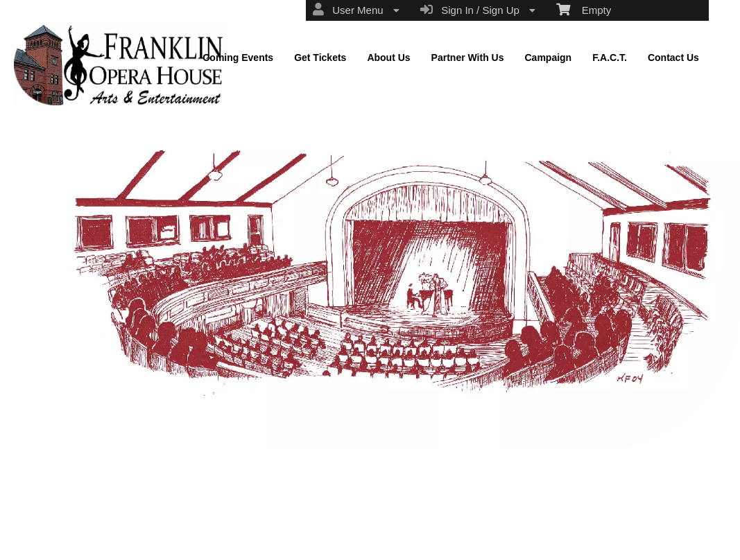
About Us (388, 58)
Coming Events (238, 58)
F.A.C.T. (610, 58)
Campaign (548, 58)
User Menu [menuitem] (356, 10)
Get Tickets (320, 58)
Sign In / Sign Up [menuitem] (478, 10)
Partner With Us (468, 58)
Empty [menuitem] (584, 9)
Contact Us (673, 58)
